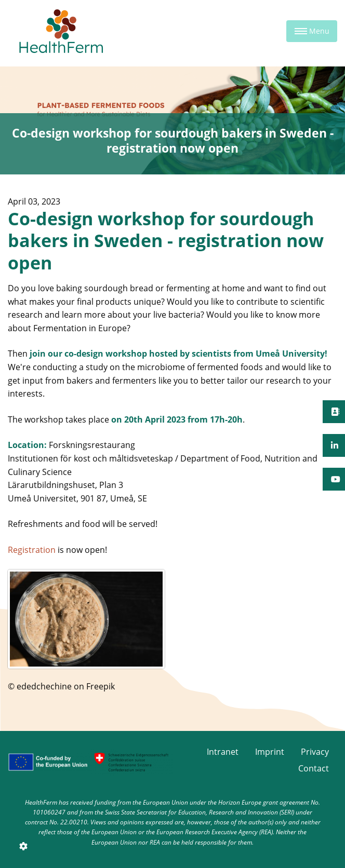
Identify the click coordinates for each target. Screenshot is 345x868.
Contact (314, 768)
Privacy (315, 752)
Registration (32, 550)
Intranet (223, 752)
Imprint (270, 752)
